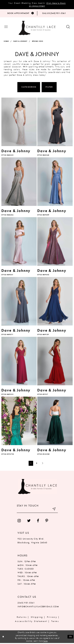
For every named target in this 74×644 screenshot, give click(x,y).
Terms (55, 622)
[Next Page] (43, 464)
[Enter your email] (37, 511)
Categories (29, 88)
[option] (19, 128)
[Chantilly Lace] (37, 29)
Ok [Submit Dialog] (70, 637)
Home (6, 42)
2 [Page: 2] (37, 464)
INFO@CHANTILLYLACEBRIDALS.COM (38, 607)
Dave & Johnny (20, 42)
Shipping (37, 618)
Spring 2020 (38, 42)
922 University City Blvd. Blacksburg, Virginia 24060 (32, 541)
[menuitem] (19, 521)
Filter (49, 88)
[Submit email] (54, 511)
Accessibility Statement (31, 622)
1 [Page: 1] (31, 464)
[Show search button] (68, 28)
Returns (22, 618)
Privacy (52, 618)
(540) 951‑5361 (26, 603)
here (45, 642)
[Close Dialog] (3, 638)
